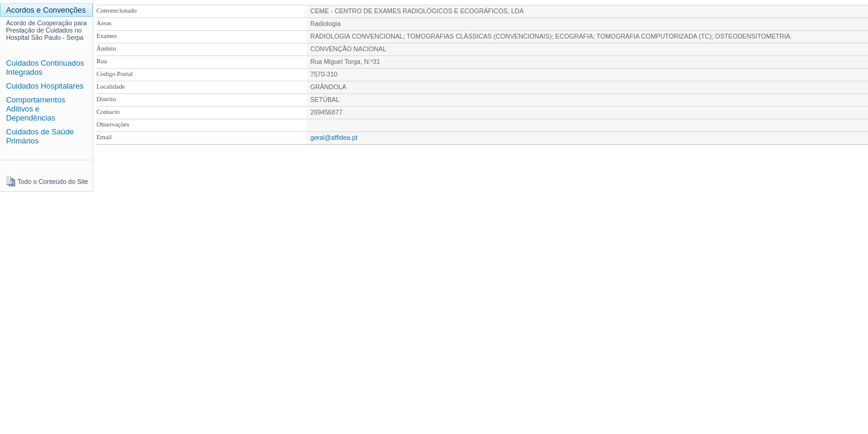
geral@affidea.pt (334, 137)
